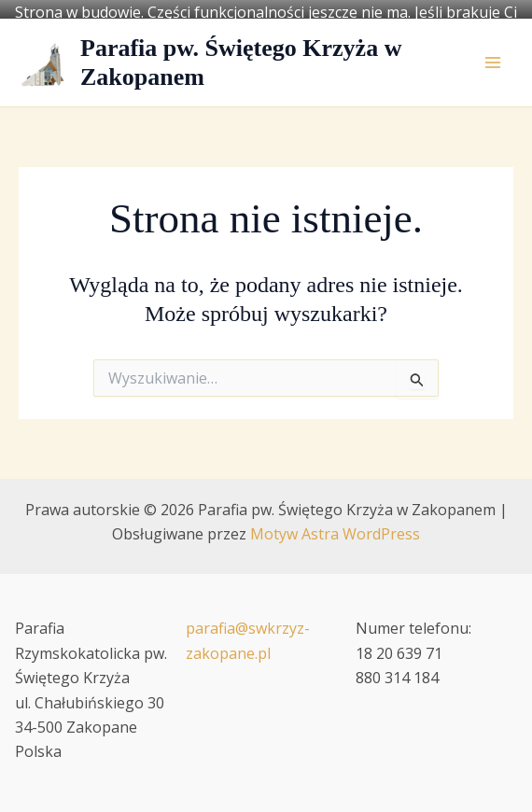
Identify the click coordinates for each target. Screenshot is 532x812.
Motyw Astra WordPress (335, 525)
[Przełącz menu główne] (493, 53)
